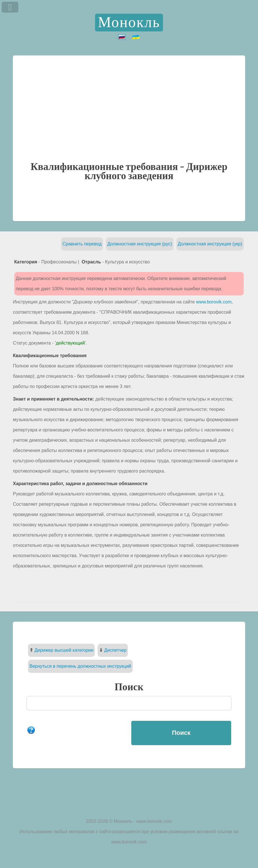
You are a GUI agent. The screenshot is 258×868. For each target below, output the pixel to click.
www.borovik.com (214, 302)
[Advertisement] (129, 119)
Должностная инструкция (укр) (210, 244)
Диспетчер (115, 650)
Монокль (129, 23)
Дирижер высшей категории (64, 650)
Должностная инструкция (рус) (140, 244)
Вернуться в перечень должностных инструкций (80, 666)
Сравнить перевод (82, 244)
